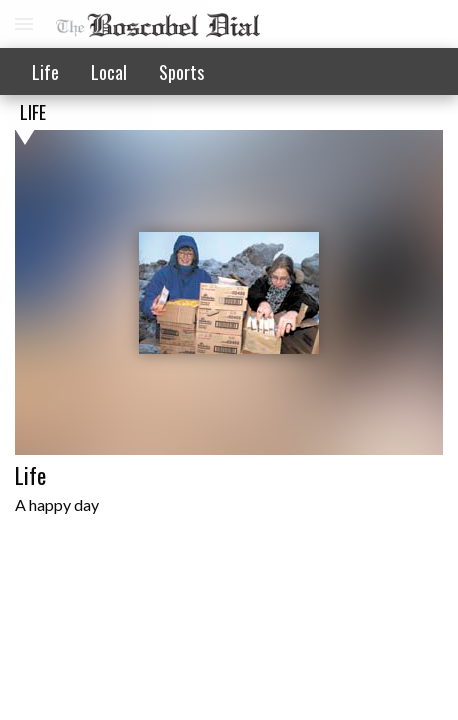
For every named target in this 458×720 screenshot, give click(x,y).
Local (109, 72)
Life (45, 72)
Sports (181, 72)
